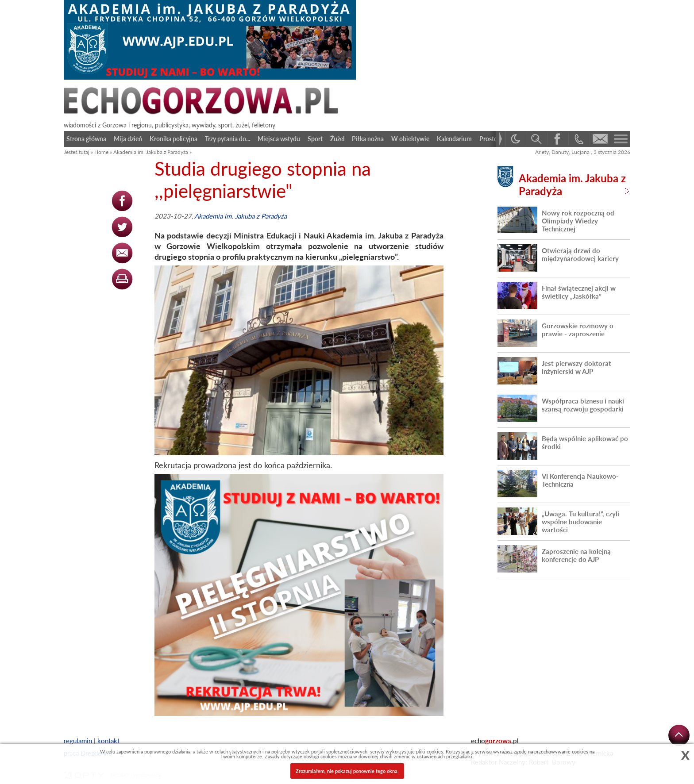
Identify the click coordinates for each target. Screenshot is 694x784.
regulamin (78, 741)
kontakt (108, 741)
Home (101, 152)
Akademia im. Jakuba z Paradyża (151, 152)
